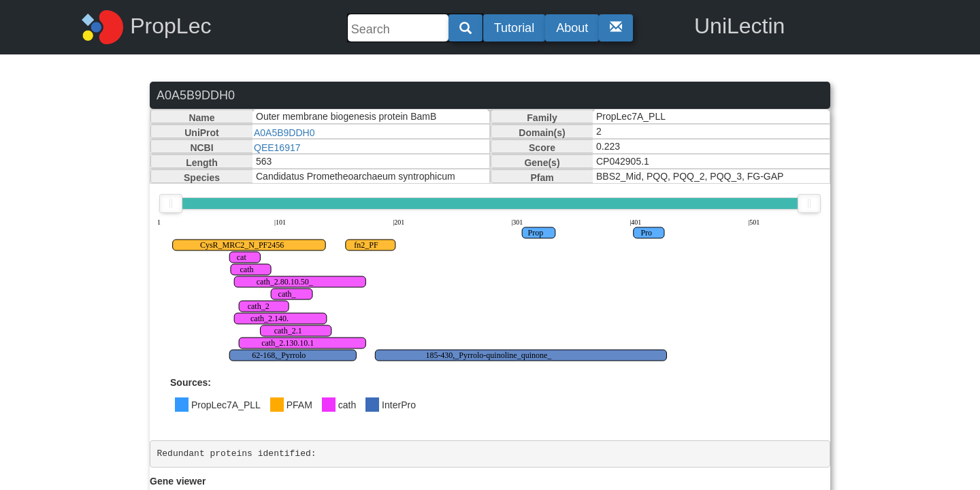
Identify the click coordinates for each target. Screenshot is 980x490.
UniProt (202, 133)
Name (201, 118)
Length (202, 163)
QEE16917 (277, 148)
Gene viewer (178, 481)
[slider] (171, 203)
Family (542, 118)
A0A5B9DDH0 (284, 133)
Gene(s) (542, 163)
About (572, 28)
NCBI (201, 148)
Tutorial (514, 28)
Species (202, 178)
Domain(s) (542, 133)
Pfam (542, 178)
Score (542, 148)
